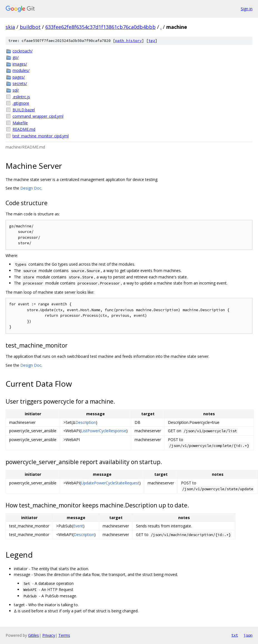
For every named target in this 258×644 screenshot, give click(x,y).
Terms (64, 635)
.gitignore (21, 103)
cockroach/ (23, 51)
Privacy (49, 635)
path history (128, 41)
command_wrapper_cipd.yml (38, 116)
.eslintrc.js (21, 97)
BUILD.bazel (24, 110)
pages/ (19, 77)
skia (10, 27)
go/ (16, 57)
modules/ (21, 70)
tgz (152, 41)
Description (86, 422)
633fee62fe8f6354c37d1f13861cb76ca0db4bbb (101, 27)
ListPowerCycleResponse (104, 431)
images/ (20, 64)
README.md (24, 129)
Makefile (20, 123)
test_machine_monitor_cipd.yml (41, 136)
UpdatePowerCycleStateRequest (110, 483)
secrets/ (20, 83)
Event (78, 526)
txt (235, 635)
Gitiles (34, 635)
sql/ (16, 90)
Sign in (247, 9)
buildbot (30, 27)
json (248, 635)
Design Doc (31, 188)
